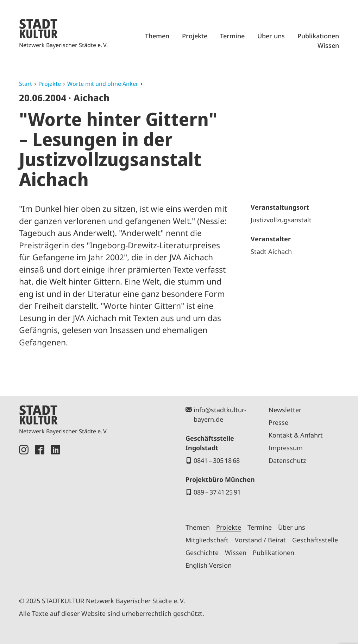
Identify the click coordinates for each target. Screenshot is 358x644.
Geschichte (202, 553)
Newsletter (285, 410)
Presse (278, 422)
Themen (157, 36)
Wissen (328, 45)
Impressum (286, 448)
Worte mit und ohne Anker (103, 84)
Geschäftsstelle (315, 540)
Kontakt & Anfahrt (296, 435)
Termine (232, 36)
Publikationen (318, 36)
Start (26, 84)
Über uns (271, 36)
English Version (209, 565)
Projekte (195, 36)
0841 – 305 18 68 (217, 460)
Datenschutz (287, 460)
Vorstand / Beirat (260, 540)
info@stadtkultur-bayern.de (220, 415)
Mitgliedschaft (207, 540)
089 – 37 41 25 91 (217, 492)
